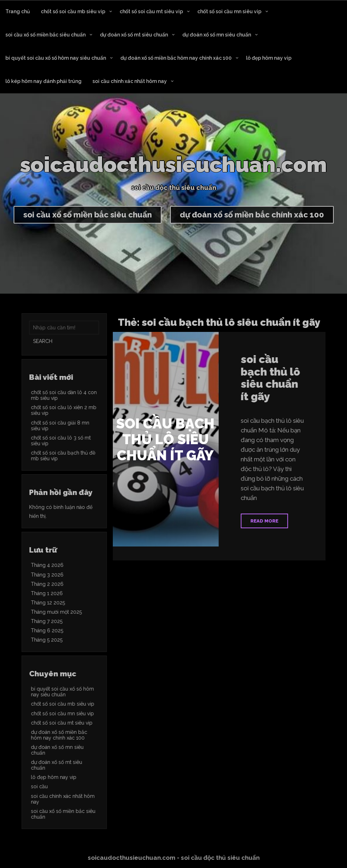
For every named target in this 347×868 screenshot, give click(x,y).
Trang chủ (18, 11)
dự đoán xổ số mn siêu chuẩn (217, 35)
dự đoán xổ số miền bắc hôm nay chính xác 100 (176, 58)
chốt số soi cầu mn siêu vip (229, 11)
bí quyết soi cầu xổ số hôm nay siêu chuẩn (56, 58)
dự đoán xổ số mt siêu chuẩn (134, 35)
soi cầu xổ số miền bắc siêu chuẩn (45, 35)
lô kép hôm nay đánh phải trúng (44, 81)
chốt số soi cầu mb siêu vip (73, 11)
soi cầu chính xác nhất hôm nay (130, 81)
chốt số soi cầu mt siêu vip (151, 11)
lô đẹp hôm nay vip (269, 58)
